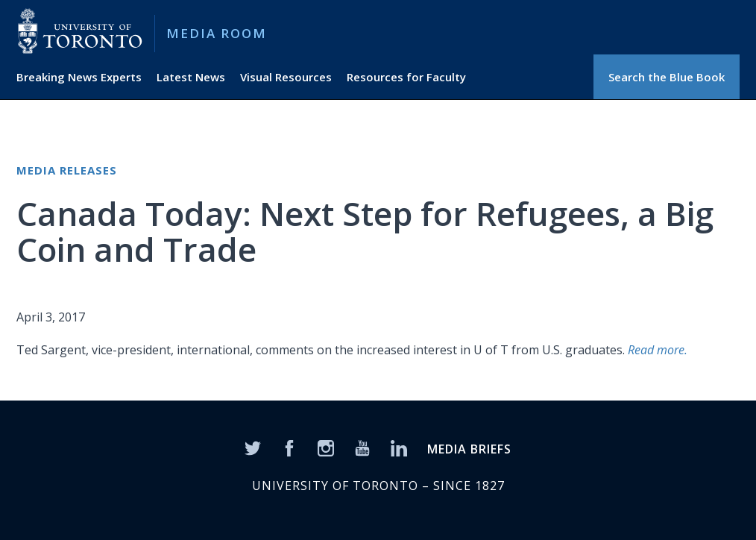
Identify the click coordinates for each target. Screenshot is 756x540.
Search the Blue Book (667, 77)
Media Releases (67, 170)
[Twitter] (253, 447)
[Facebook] (289, 447)
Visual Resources (286, 77)
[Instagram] (326, 447)
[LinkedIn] (399, 447)
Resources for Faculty (406, 77)
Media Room (217, 33)
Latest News (191, 77)
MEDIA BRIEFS (469, 449)
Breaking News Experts (79, 77)
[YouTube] (362, 447)
